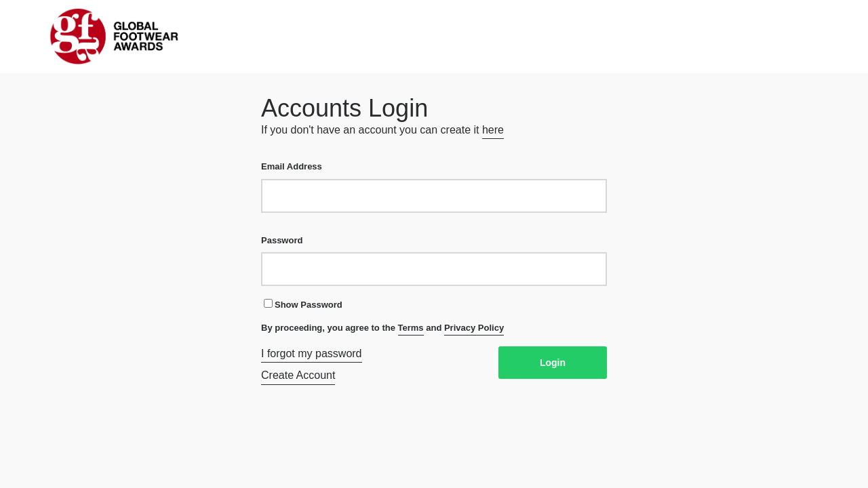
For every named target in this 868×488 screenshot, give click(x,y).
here (493, 130)
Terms (411, 328)
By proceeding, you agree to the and (382, 329)
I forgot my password (312, 353)
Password (434, 261)
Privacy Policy (474, 328)
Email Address (434, 187)
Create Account (298, 375)
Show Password (303, 304)
